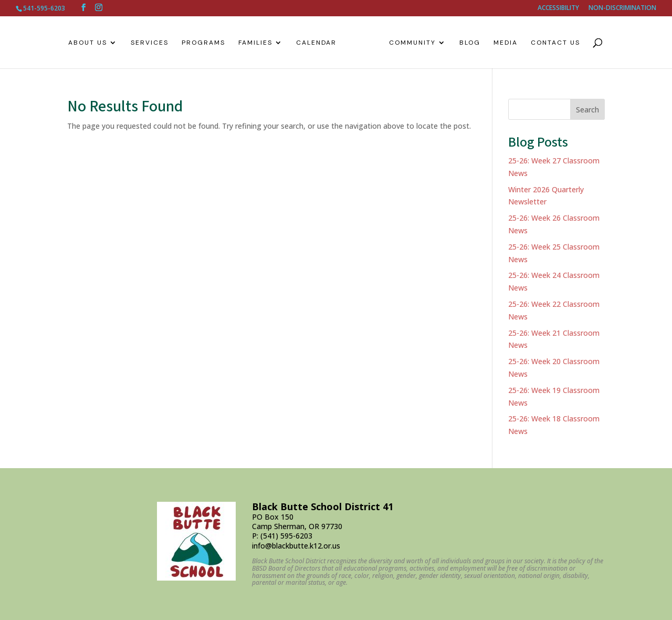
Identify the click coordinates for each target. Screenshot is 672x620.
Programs (208, 43)
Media (501, 43)
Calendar (321, 43)
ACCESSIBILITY (558, 8)
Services (154, 43)
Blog (466, 43)
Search (587, 110)
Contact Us (551, 43)
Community (408, 43)
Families (260, 43)
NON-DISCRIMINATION (622, 8)
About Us (92, 43)
